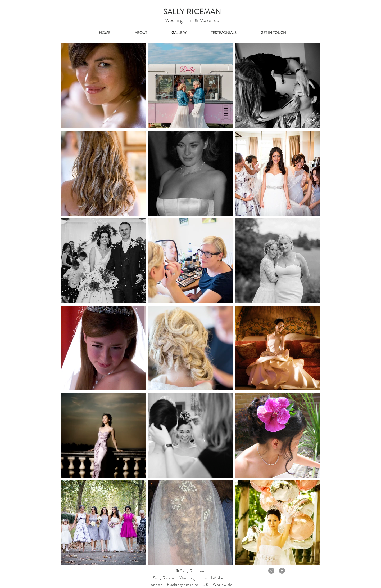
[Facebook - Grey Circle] (282, 571)
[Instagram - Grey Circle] (271, 571)
